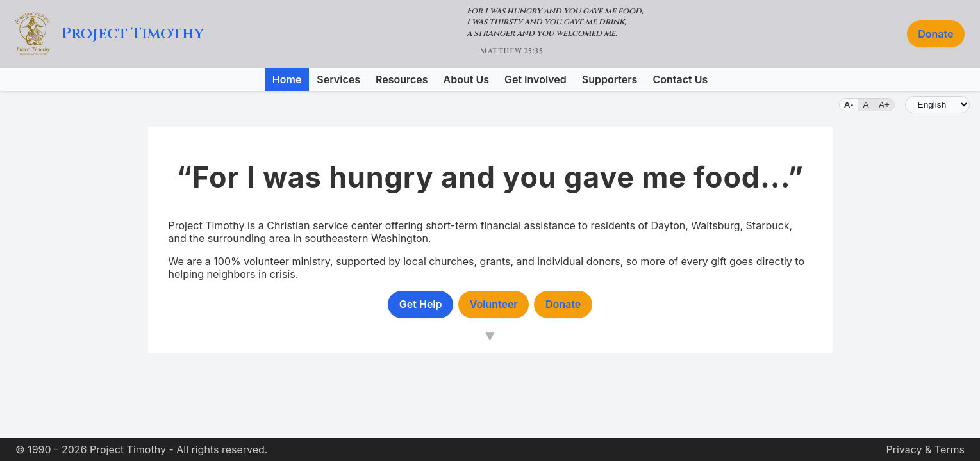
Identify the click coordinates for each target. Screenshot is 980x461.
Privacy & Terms (926, 449)
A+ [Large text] (884, 105)
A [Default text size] (866, 105)
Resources (402, 79)
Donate (935, 34)
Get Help (421, 304)
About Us (466, 79)
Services (338, 79)
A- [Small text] (849, 105)
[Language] (937, 105)
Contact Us (680, 79)
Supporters (610, 79)
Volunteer (494, 304)
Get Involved (536, 79)
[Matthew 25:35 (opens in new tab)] (555, 34)
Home (287, 79)
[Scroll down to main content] (490, 337)
